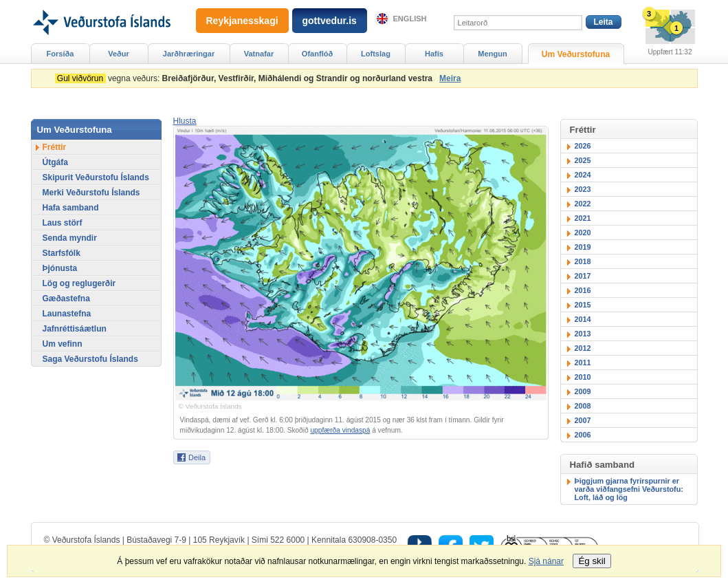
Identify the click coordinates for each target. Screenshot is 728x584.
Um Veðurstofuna (576, 54)
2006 (583, 435)
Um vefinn (63, 344)
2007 (583, 420)
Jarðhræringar (189, 54)
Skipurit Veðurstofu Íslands (96, 177)
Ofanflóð (317, 54)
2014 (583, 319)
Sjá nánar (546, 561)
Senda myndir (70, 238)
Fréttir (55, 147)
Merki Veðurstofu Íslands (91, 193)
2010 (583, 377)
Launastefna (67, 314)
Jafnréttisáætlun (75, 329)
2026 (583, 146)
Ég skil (592, 561)
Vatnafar (259, 54)
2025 (583, 160)
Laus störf (63, 223)
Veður (119, 54)
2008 (583, 406)
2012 (583, 348)
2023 (583, 189)
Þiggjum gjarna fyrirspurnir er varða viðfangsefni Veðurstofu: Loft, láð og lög (629, 489)
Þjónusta (60, 268)
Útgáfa (55, 162)
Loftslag (376, 54)
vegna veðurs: (246, 78)
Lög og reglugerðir (79, 283)
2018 (583, 261)
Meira (450, 78)
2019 (583, 247)
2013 (583, 334)
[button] (185, 121)
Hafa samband (71, 208)
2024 (583, 175)
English (410, 19)
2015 (583, 305)
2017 (583, 276)
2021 (583, 218)
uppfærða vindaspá (340, 430)
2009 (583, 391)
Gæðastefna (66, 299)
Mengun (492, 54)
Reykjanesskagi (242, 21)
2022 (583, 204)
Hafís (434, 54)
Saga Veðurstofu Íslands (90, 359)
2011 (583, 363)
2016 (583, 290)
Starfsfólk (62, 253)
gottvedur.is (330, 21)
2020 (583, 232)
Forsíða (60, 54)
